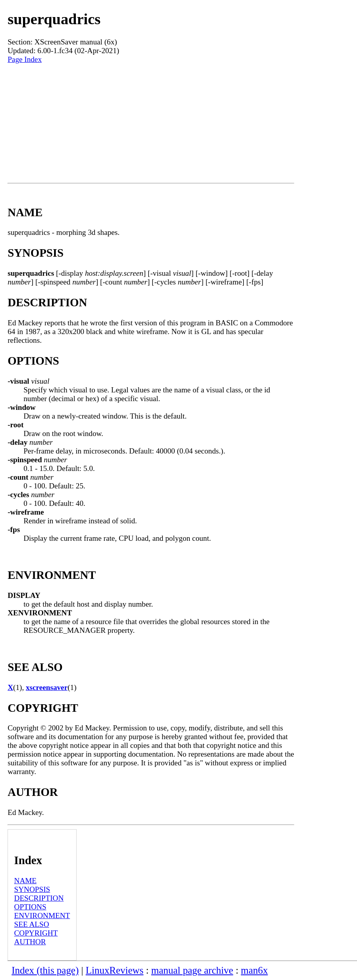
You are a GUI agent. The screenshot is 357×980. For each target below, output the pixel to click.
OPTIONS (30, 907)
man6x (255, 970)
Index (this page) (45, 970)
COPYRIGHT (36, 933)
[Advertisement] (151, 123)
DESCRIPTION (39, 898)
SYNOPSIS (32, 889)
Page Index (25, 59)
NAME (26, 881)
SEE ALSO (32, 924)
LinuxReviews (115, 970)
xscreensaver (47, 687)
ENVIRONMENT (42, 916)
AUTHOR (30, 942)
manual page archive (192, 970)
